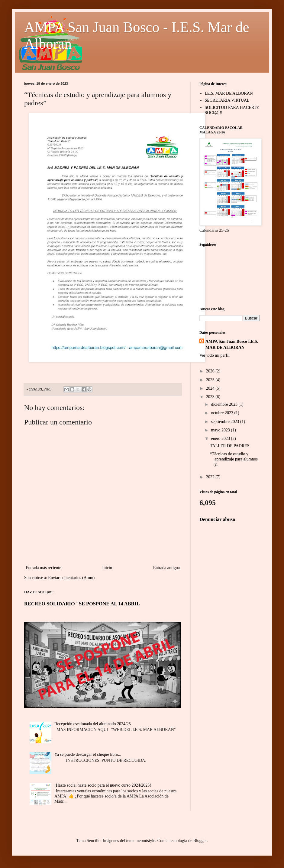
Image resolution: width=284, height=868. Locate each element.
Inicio (107, 568)
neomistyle (146, 841)
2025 (211, 380)
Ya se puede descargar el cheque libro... (88, 754)
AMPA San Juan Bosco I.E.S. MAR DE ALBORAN (232, 344)
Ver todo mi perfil (215, 355)
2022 (211, 477)
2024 (211, 388)
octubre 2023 (223, 413)
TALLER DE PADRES (230, 446)
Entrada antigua (166, 568)
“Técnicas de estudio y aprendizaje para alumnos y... (234, 459)
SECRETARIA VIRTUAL (227, 100)
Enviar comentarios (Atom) (71, 578)
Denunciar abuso (217, 519)
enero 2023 (221, 439)
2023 (211, 397)
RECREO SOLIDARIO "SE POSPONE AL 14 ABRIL (82, 604)
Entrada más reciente (43, 568)
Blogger (200, 841)
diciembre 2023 (225, 404)
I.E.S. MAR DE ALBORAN (229, 93)
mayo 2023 (221, 430)
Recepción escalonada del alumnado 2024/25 (93, 724)
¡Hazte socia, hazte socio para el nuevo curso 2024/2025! (103, 785)
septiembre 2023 (225, 422)
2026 (211, 371)
